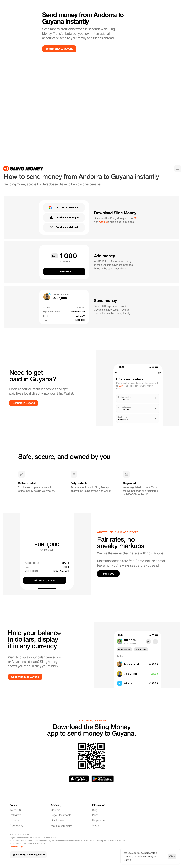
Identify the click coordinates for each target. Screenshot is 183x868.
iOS (135, 218)
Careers (55, 810)
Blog (95, 810)
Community (17, 826)
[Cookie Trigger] (16, 847)
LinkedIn (15, 820)
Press (95, 815)
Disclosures (58, 820)
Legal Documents (61, 815)
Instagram (16, 815)
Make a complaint (62, 826)
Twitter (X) (15, 810)
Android (103, 222)
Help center (99, 820)
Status (96, 826)
